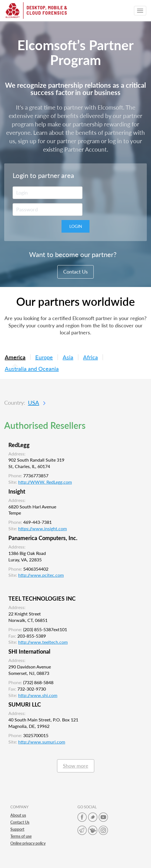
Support (17, 829)
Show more (76, 766)
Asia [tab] (68, 357)
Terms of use (21, 836)
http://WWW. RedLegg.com (45, 482)
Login (76, 226)
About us (18, 815)
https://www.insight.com (43, 528)
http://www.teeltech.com (43, 642)
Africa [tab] (90, 357)
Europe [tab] (44, 357)
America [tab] (15, 357)
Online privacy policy (28, 843)
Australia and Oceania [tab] (32, 369)
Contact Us (75, 272)
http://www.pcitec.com (41, 575)
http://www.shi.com (38, 695)
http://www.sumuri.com (42, 742)
